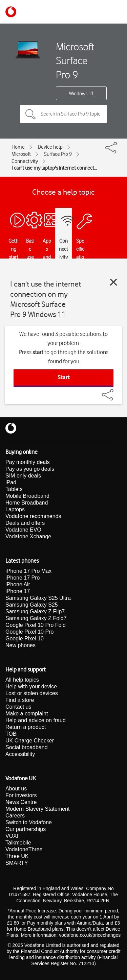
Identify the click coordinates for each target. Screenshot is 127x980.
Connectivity (25, 161)
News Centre (21, 802)
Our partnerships (26, 829)
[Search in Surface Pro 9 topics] (63, 114)
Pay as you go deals (30, 469)
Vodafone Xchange (28, 536)
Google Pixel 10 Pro (29, 632)
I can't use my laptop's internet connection (55, 168)
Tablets (14, 489)
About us (16, 789)
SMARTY (17, 863)
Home (18, 147)
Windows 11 (81, 94)
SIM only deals (23, 476)
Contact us (18, 707)
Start (64, 377)
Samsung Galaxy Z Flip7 (35, 611)
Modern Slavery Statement (37, 809)
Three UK (17, 856)
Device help (50, 147)
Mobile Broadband (27, 496)
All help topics (22, 680)
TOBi (12, 734)
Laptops (15, 509)
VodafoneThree (24, 849)
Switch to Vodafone (29, 822)
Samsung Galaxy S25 (32, 605)
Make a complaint (27, 714)
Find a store (20, 700)
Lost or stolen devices (32, 693)
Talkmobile (18, 843)
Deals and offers (25, 523)
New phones (20, 645)
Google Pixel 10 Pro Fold (36, 625)
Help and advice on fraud (36, 720)
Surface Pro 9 (58, 154)
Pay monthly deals (28, 462)
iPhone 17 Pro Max (28, 571)
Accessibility (20, 754)
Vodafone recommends (33, 516)
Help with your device (31, 687)
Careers (15, 816)
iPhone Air (18, 584)
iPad (11, 482)
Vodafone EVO (23, 530)
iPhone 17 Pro (23, 578)
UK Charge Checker (30, 741)
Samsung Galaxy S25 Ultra (38, 598)
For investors (21, 795)
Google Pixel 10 (25, 639)
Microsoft (21, 154)
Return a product (26, 727)
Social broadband (27, 747)
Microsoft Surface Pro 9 (75, 60)
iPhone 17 (18, 591)
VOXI (12, 836)
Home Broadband (27, 503)
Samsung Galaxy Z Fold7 (36, 618)
